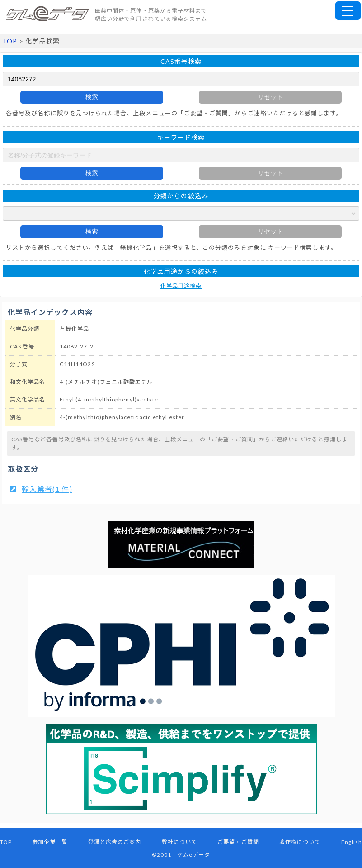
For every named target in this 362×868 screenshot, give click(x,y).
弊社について (179, 842)
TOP (10, 41)
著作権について (300, 842)
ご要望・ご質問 (238, 842)
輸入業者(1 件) (47, 489)
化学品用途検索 (181, 286)
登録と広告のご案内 (115, 842)
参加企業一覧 (50, 842)
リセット (270, 97)
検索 (92, 97)
